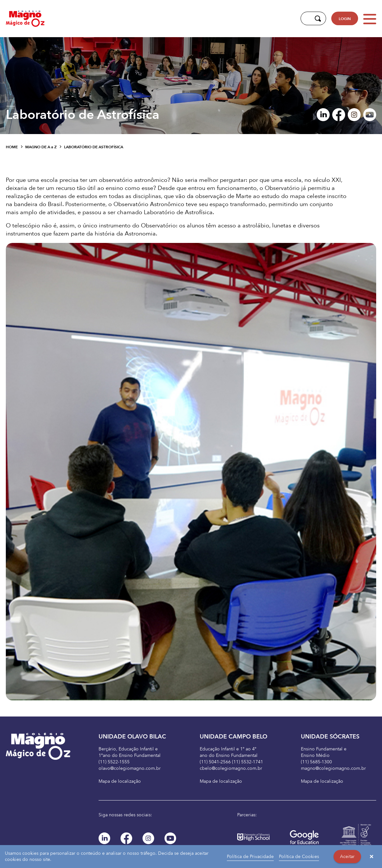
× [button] (371, 857)
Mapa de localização (120, 781)
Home (12, 147)
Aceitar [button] (347, 857)
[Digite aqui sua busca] (306, 18)
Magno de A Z (41, 147)
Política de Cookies (299, 857)
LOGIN (345, 19)
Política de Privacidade (250, 857)
